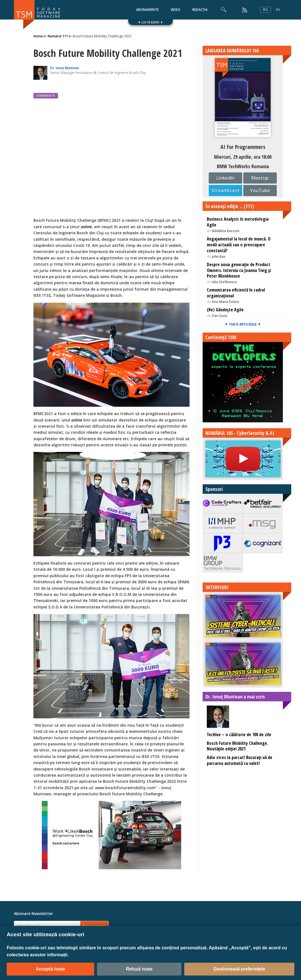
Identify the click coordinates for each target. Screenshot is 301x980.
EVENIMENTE (46, 96)
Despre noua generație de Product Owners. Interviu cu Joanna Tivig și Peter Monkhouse (239, 270)
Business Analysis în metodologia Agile (238, 222)
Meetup (260, 178)
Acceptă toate (50, 969)
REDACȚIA (200, 10)
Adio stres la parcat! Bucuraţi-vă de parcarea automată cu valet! (240, 760)
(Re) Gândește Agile (225, 310)
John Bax (219, 257)
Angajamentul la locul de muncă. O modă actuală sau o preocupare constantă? (239, 245)
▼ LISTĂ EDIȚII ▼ (151, 22)
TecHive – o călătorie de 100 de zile (239, 735)
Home (38, 36)
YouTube (260, 191)
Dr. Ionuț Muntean (65, 68)
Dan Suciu (220, 316)
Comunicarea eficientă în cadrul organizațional (236, 293)
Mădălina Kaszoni (226, 231)
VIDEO (175, 10)
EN (278, 10)
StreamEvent (226, 191)
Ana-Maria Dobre (225, 302)
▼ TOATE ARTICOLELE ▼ (243, 324)
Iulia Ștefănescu (224, 282)
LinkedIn (226, 178)
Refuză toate (139, 969)
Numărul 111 (58, 36)
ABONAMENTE (147, 10)
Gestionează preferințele (239, 969)
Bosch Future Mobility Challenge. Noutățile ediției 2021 (237, 746)
